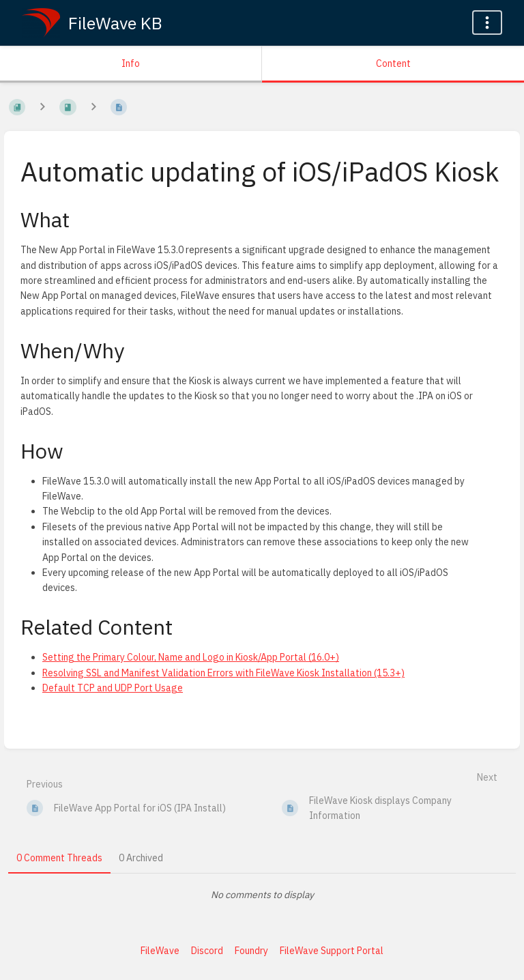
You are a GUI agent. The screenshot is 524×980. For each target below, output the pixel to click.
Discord (207, 951)
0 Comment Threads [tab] (59, 858)
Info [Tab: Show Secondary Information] (131, 63)
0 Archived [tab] (141, 858)
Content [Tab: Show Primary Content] (393, 63)
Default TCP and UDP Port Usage (113, 688)
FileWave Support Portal (332, 951)
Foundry (251, 951)
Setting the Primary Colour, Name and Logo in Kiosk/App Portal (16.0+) (191, 657)
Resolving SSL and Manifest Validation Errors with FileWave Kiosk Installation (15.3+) (223, 673)
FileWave (160, 951)
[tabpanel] (262, 895)
